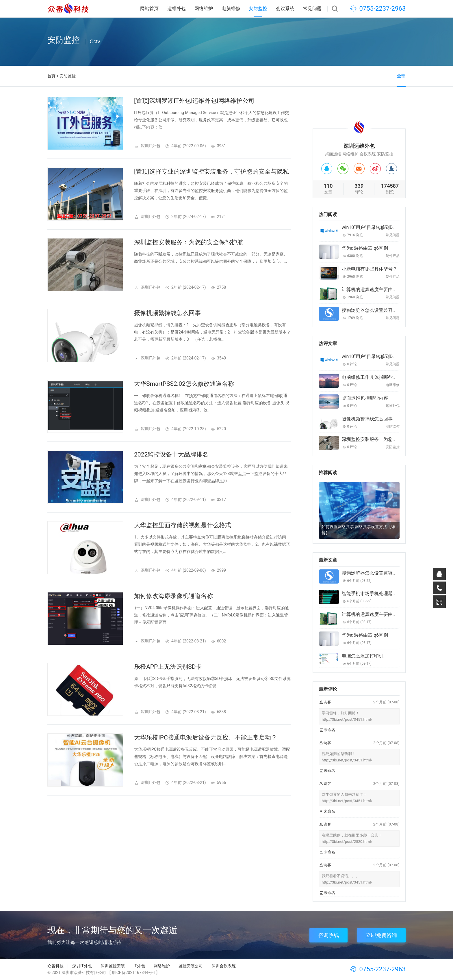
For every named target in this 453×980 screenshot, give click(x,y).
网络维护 (204, 9)
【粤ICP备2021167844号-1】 (133, 972)
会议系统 (285, 9)
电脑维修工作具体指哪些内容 (372, 377)
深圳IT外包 (82, 966)
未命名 (329, 730)
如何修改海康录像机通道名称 (173, 596)
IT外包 (139, 966)
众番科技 (55, 966)
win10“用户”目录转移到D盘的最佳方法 (381, 227)
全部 (401, 76)
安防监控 (258, 9)
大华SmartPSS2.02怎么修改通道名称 (184, 384)
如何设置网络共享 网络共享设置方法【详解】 (358, 530)
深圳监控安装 (113, 966)
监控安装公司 (191, 966)
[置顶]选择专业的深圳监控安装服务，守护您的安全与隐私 (211, 172)
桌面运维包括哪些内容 (365, 398)
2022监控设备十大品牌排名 (171, 454)
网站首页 (149, 9)
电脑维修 (231, 9)
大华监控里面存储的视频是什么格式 (183, 525)
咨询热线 (328, 935)
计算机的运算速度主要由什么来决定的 (381, 289)
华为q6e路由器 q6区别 (365, 248)
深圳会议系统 (224, 966)
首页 (51, 76)
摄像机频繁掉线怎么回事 (167, 313)
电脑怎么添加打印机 (363, 656)
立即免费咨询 (381, 935)
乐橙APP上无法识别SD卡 (168, 667)
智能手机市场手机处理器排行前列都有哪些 (386, 594)
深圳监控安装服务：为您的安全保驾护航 (189, 242)
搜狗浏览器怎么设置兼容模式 (372, 310)
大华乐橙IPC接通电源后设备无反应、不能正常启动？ (206, 737)
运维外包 (177, 9)
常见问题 (312, 9)
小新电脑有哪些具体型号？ (370, 269)
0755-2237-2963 (382, 9)
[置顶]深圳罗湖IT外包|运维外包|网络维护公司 (194, 101)
